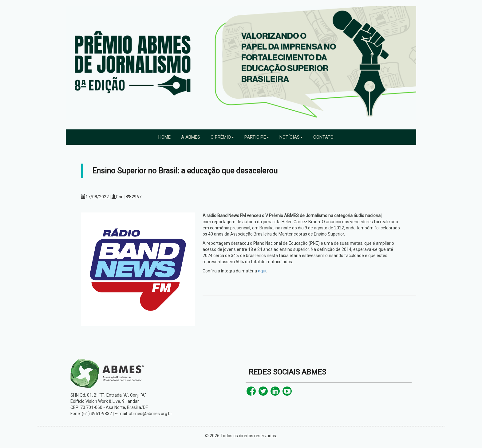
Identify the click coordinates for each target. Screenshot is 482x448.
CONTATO (323, 137)
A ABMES (191, 137)
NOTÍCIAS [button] (291, 137)
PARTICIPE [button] (257, 137)
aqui (262, 271)
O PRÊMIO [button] (222, 137)
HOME (164, 137)
